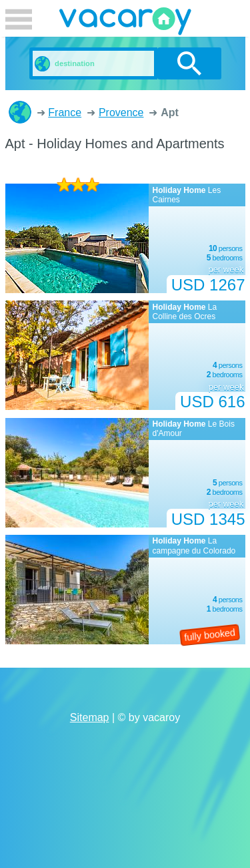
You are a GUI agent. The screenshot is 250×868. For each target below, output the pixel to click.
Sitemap (90, 717)
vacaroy (125, 23)
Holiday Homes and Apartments (20, 112)
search (189, 63)
